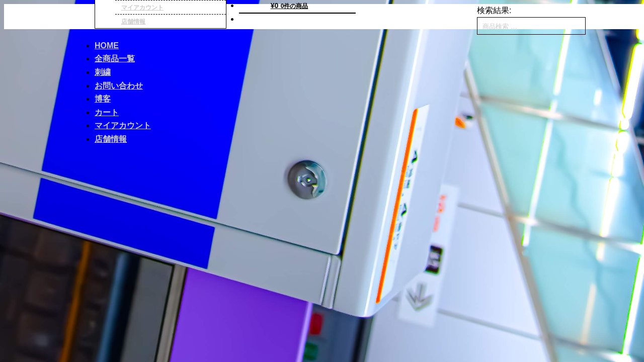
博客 (103, 99)
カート (107, 112)
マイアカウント (123, 125)
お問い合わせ (119, 86)
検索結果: (494, 10)
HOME (107, 46)
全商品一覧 (115, 59)
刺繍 (103, 72)
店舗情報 (133, 22)
